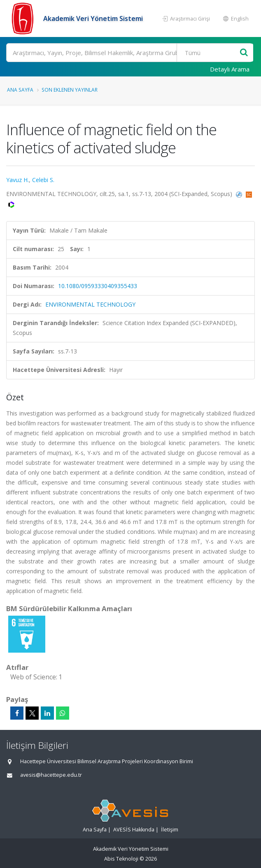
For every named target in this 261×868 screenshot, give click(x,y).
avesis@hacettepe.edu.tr (51, 775)
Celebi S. (43, 180)
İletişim (170, 830)
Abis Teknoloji (121, 859)
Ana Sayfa (20, 90)
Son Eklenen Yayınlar (70, 90)
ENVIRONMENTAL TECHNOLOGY (90, 304)
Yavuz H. (17, 180)
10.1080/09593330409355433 (98, 286)
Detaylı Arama (230, 69)
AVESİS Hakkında (134, 830)
